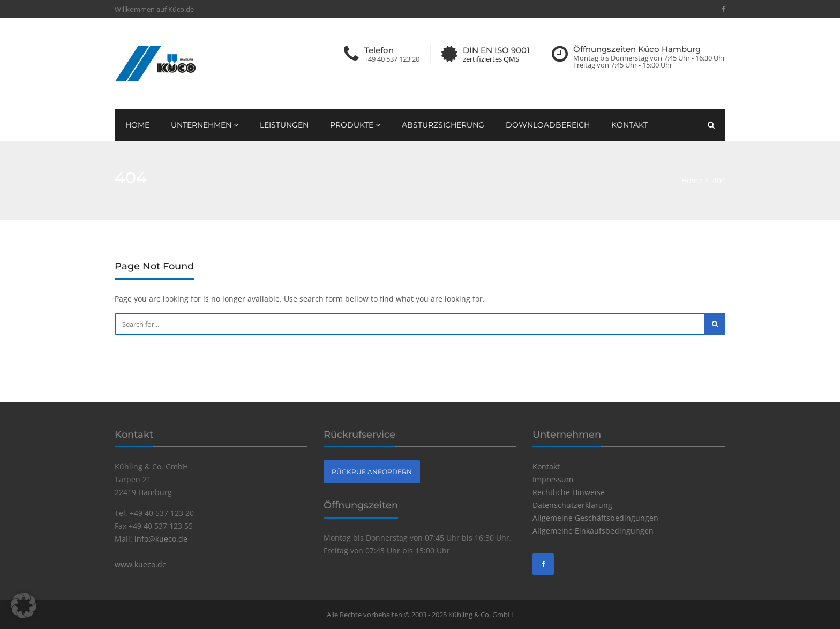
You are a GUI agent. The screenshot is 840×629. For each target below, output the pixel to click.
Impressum (553, 479)
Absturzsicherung (443, 125)
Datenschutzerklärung (572, 505)
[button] (24, 605)
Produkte (355, 125)
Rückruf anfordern (372, 472)
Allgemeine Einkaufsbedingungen (593, 531)
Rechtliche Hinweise (569, 492)
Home (137, 125)
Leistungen (284, 125)
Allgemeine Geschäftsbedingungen (595, 518)
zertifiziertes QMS (491, 59)
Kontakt (629, 125)
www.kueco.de (141, 564)
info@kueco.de (161, 539)
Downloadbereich (548, 125)
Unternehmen (205, 125)
